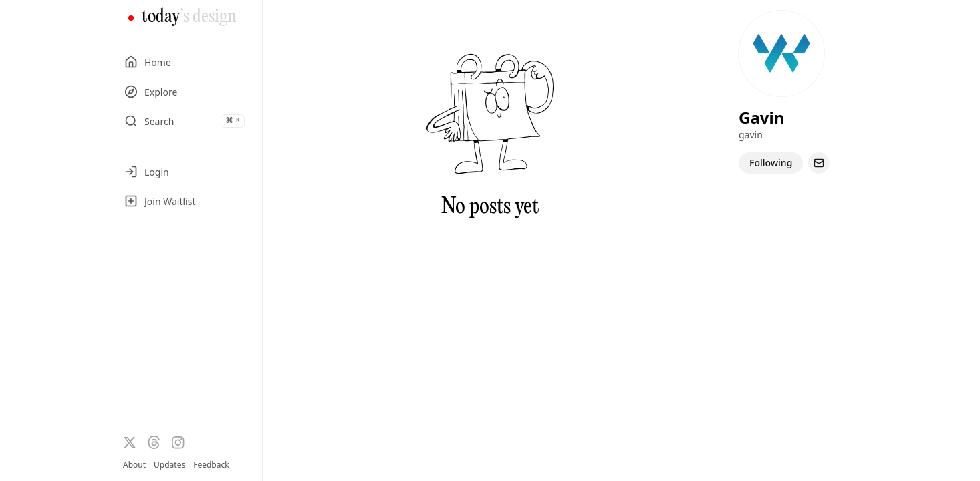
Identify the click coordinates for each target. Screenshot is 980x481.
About (134, 465)
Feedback (211, 465)
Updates (169, 465)
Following (771, 163)
